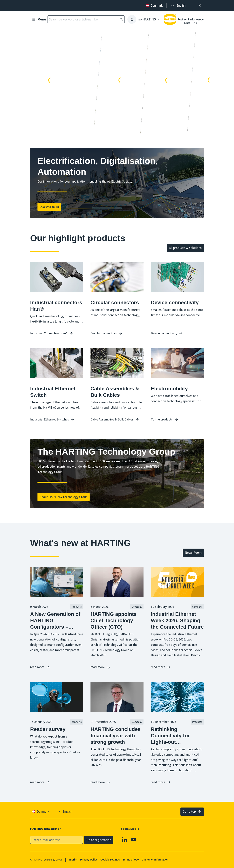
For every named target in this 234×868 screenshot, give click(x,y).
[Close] (200, 6)
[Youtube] (134, 839)
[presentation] (178, 6)
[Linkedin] (124, 839)
